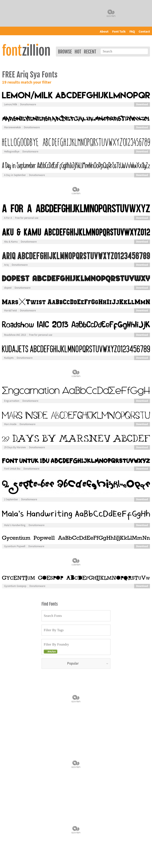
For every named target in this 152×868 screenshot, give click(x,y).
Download (142, 104)
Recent (90, 52)
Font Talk (119, 32)
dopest (8, 288)
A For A (8, 218)
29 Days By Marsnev (15, 447)
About (104, 32)
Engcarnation (12, 401)
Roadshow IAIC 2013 (15, 335)
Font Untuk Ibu (12, 469)
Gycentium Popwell (15, 546)
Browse (65, 52)
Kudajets (9, 358)
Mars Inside (10, 424)
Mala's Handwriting (15, 525)
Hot (78, 52)
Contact (144, 32)
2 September (11, 499)
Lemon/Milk (11, 104)
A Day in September (15, 175)
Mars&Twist (10, 311)
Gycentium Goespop (15, 586)
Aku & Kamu (11, 242)
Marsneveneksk (12, 127)
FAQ (132, 32)
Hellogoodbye (12, 152)
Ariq (6, 265)
